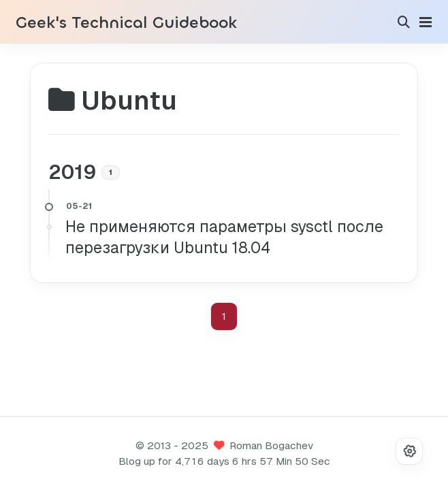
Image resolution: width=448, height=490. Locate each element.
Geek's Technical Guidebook (126, 23)
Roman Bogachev (271, 445)
